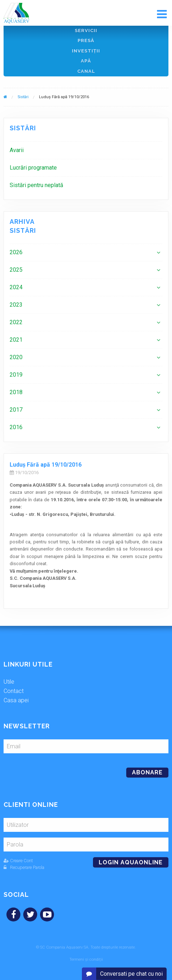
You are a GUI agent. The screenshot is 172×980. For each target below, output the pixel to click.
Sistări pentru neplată (36, 185)
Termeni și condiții (86, 959)
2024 (16, 287)
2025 (16, 270)
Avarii (17, 150)
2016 (16, 427)
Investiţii (86, 51)
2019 (16, 375)
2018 (16, 392)
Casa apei (16, 700)
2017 (16, 410)
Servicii (86, 31)
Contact (14, 691)
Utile (9, 682)
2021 (16, 340)
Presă (86, 41)
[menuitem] (86, 150)
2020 (16, 357)
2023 (16, 305)
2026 (16, 252)
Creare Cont (18, 861)
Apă (86, 61)
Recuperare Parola (24, 867)
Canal (86, 71)
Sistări (23, 97)
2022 (16, 322)
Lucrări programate (33, 168)
